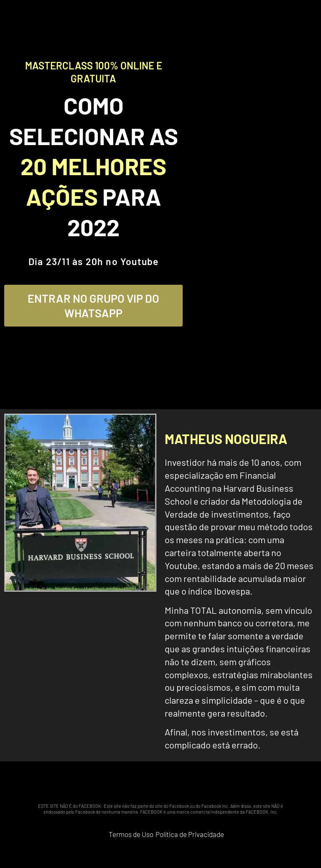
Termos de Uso (131, 834)
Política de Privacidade (190, 834)
